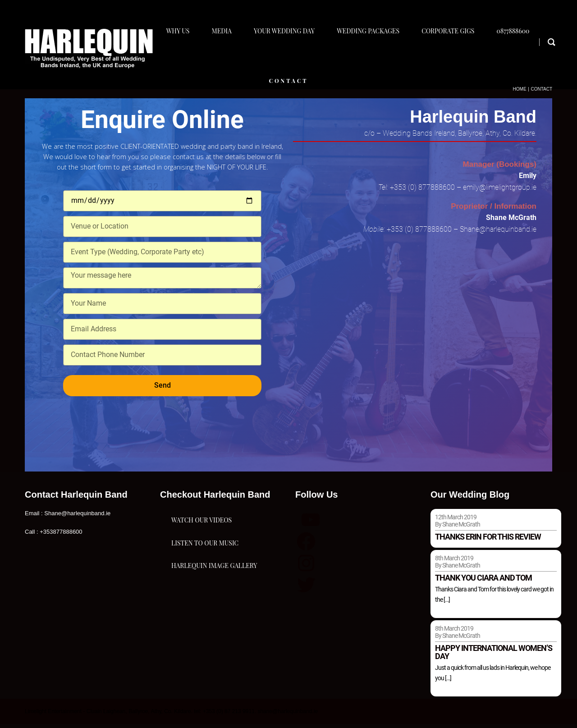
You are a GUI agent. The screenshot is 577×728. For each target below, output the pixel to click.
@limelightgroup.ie (508, 191)
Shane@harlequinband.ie (497, 233)
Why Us (177, 57)
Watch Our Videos (201, 535)
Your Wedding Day (287, 57)
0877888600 (522, 57)
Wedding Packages (373, 57)
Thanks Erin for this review (488, 541)
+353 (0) (404, 191)
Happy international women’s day (494, 656)
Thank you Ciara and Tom (483, 582)
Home (520, 93)
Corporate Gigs (455, 57)
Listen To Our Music (205, 580)
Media (223, 57)
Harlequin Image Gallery (214, 625)
